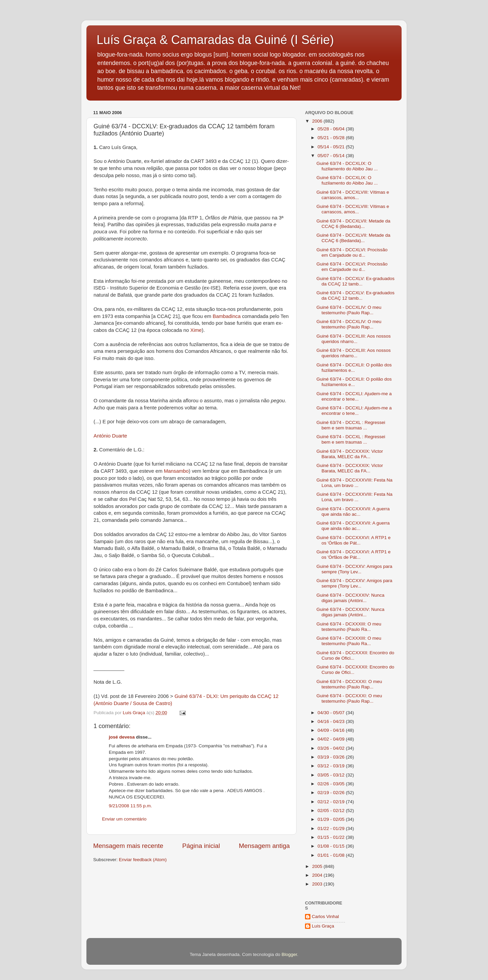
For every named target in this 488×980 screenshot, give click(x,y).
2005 (318, 866)
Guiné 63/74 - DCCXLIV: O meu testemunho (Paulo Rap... (349, 310)
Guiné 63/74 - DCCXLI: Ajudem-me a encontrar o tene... (354, 396)
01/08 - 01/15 (332, 846)
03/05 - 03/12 (332, 775)
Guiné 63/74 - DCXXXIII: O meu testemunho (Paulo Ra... (349, 627)
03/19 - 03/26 (332, 757)
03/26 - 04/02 (332, 748)
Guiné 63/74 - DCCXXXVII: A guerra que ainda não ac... (353, 512)
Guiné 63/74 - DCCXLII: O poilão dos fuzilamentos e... (354, 368)
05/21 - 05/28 (332, 138)
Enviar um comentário (124, 819)
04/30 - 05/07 (332, 713)
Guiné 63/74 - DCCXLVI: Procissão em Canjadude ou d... (352, 252)
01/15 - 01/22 (332, 837)
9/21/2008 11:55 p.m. (130, 806)
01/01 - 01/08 (332, 855)
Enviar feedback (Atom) (143, 860)
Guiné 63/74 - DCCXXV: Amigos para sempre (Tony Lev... (354, 569)
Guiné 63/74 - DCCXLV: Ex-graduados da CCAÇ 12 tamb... (355, 281)
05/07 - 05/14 (332, 156)
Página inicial (201, 846)
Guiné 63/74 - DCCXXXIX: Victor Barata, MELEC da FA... (350, 454)
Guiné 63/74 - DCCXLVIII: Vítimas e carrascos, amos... (353, 195)
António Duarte (110, 436)
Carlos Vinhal (325, 917)
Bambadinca (227, 316)
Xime (196, 330)
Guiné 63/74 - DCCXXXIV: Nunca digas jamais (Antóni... (351, 598)
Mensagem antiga (264, 846)
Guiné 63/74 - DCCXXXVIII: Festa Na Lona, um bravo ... (354, 483)
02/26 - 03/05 (332, 784)
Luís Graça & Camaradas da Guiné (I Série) (215, 40)
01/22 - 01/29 (332, 828)
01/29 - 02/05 (332, 819)
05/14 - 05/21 (332, 147)
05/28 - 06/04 (332, 129)
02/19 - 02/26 (332, 793)
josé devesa (122, 737)
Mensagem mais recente (128, 846)
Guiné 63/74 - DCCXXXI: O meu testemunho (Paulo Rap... (349, 684)
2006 (318, 121)
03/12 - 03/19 (332, 766)
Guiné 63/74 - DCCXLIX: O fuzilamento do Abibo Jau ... (347, 166)
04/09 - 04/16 (332, 730)
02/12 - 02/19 (332, 802)
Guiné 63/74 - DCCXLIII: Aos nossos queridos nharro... (354, 339)
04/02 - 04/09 (332, 739)
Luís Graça (323, 926)
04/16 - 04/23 (332, 721)
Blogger (289, 954)
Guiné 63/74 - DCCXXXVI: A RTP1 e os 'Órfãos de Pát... (354, 540)
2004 (318, 875)
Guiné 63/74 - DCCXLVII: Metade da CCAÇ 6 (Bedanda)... (353, 224)
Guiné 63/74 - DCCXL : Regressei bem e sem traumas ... (351, 425)
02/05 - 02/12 (332, 811)
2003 (318, 884)
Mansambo (176, 471)
